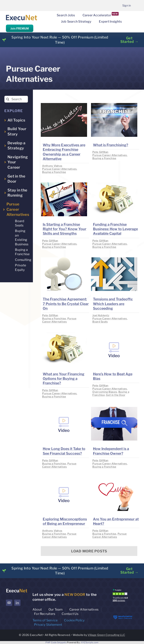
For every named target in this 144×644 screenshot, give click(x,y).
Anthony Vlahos (52, 166)
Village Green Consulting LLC (106, 635)
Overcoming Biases (105, 392)
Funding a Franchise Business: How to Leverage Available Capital (115, 229)
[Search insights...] (16, 99)
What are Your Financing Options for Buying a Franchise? (64, 379)
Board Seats (100, 322)
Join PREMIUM (20, 28)
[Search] (8, 99)
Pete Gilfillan (100, 152)
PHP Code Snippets (56, 642)
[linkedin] (17, 603)
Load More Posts (89, 551)
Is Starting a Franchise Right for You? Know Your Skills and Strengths (65, 229)
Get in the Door (116, 395)
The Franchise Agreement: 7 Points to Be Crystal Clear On (66, 304)
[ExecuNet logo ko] (17, 590)
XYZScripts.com (90, 642)
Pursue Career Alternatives (59, 169)
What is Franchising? (111, 145)
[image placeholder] (64, 105)
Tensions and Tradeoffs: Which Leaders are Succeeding (113, 304)
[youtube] (9, 603)
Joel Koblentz (101, 315)
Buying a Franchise (54, 172)
